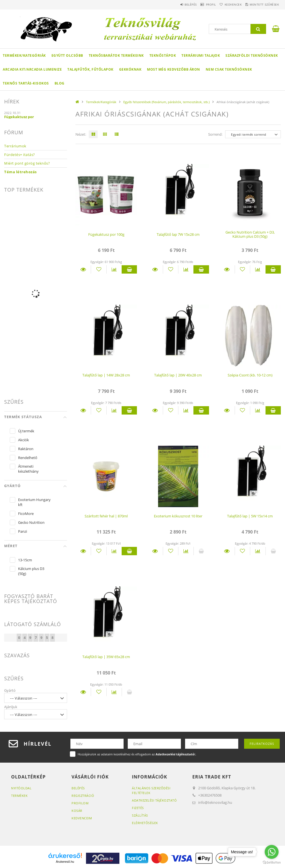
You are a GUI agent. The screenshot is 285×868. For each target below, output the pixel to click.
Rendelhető (28, 458)
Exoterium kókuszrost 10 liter (178, 516)
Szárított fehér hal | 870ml (106, 516)
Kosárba (129, 269)
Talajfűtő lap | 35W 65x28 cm (106, 657)
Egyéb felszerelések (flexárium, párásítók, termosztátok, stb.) (166, 102)
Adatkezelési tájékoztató (154, 800)
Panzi (23, 531)
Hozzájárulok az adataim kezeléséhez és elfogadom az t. (137, 754)
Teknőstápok (163, 55)
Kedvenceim (82, 818)
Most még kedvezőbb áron (174, 69)
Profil (199, 4)
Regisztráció (83, 796)
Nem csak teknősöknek (229, 69)
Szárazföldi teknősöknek (252, 55)
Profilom (80, 803)
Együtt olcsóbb (67, 55)
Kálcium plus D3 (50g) (31, 571)
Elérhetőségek (145, 823)
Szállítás (140, 815)
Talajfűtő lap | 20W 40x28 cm (178, 375)
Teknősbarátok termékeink (116, 55)
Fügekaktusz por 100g (106, 234)
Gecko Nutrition (31, 522)
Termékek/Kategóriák (24, 55)
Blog (60, 83)
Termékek (19, 796)
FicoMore (26, 514)
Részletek (83, 269)
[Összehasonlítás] (114, 269)
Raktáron (26, 449)
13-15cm (25, 560)
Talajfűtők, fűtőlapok (90, 69)
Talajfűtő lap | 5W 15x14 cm (250, 516)
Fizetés (138, 808)
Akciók (24, 440)
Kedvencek (226, 4)
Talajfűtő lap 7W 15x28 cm (178, 234)
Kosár (77, 811)
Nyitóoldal (21, 788)
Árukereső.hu (65, 862)
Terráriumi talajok (201, 55)
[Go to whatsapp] (272, 852)
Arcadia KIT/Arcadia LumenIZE (32, 69)
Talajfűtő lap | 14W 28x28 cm (106, 375)
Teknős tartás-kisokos (26, 83)
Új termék (26, 431)
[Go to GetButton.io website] (272, 862)
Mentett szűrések (262, 4)
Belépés (175, 4)
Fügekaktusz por (19, 117)
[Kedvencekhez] (99, 269)
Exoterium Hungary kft (34, 502)
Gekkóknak (130, 69)
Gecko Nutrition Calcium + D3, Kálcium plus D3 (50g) (250, 234)
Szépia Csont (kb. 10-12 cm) (250, 375)
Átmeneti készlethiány (28, 469)
